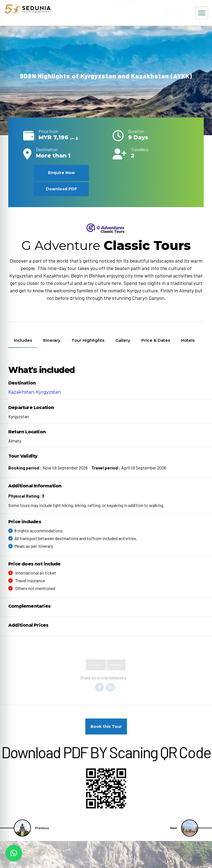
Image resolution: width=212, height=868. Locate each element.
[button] (14, 853)
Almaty (96, 665)
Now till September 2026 (48, 468)
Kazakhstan (21, 392)
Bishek (116, 665)
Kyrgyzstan (48, 392)
